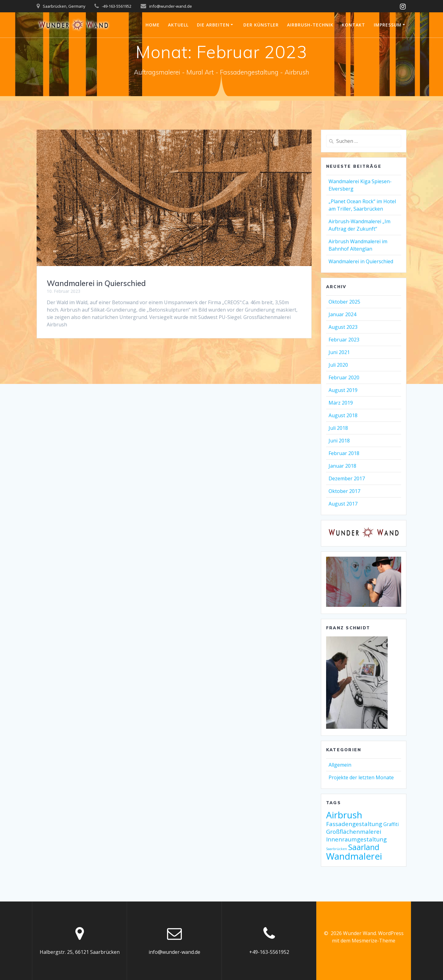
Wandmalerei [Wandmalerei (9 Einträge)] (354, 856)
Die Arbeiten (213, 25)
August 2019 (343, 390)
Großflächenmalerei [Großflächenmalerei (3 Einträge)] (354, 831)
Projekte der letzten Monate (361, 777)
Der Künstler (261, 25)
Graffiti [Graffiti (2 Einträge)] (391, 824)
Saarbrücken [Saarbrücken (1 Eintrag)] (337, 849)
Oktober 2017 (344, 491)
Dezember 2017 (347, 478)
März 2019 (341, 403)
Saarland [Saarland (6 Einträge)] (364, 847)
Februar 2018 (344, 453)
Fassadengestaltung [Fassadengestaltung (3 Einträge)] (354, 824)
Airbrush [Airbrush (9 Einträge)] (344, 815)
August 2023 (343, 327)
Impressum (388, 25)
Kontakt (353, 25)
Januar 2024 (342, 314)
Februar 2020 (344, 377)
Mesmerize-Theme (373, 941)
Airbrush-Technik (310, 25)
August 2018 (343, 415)
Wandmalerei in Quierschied (96, 283)
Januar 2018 (342, 466)
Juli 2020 (338, 365)
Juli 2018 (338, 428)
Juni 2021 (339, 352)
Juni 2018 (339, 441)
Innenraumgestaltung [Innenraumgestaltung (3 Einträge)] (356, 839)
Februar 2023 (344, 340)
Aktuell (178, 25)
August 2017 (343, 504)
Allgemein (340, 765)
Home (153, 25)
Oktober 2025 (344, 302)
